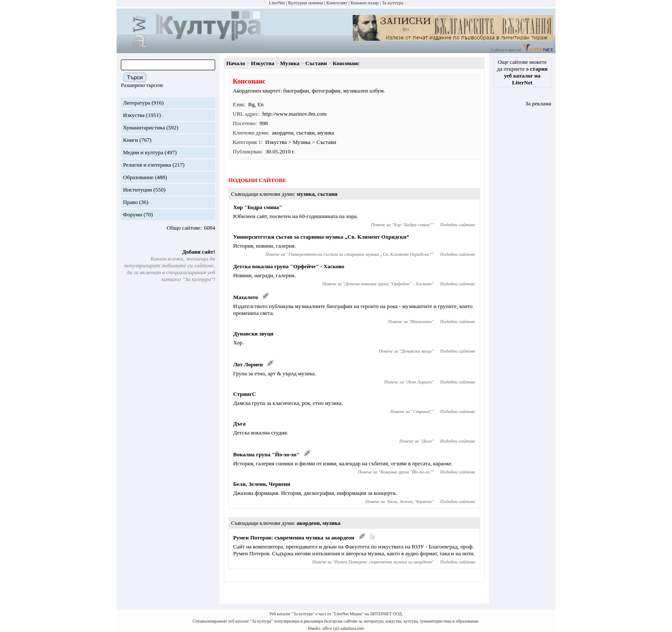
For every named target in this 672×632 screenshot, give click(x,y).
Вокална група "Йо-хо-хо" (266, 454)
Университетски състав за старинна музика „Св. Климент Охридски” (321, 237)
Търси (135, 77)
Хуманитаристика (144, 127)
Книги (130, 140)
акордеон (283, 133)
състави (305, 133)
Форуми (133, 214)
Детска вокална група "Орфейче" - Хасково (289, 266)
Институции (138, 190)
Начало (236, 63)
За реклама (538, 103)
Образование (138, 177)
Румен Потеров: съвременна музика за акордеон (294, 538)
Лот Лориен (248, 364)
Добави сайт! (199, 252)
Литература (136, 103)
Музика (290, 63)
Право (130, 202)
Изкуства (134, 115)
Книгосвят (337, 3)
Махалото (246, 297)
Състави (316, 63)
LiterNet (277, 3)
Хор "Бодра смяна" (258, 207)
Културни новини (305, 3)
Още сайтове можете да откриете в (522, 72)
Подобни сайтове (458, 225)
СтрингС (244, 394)
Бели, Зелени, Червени (262, 484)
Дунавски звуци (253, 334)
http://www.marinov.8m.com (294, 114)
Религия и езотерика (147, 165)
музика (326, 133)
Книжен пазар (365, 3)
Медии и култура (143, 152)
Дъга (239, 424)
